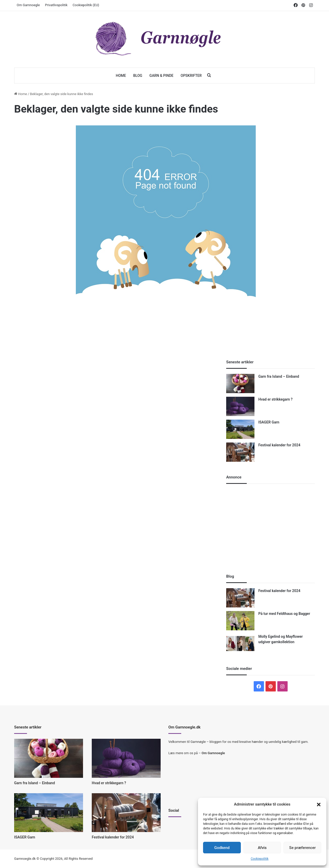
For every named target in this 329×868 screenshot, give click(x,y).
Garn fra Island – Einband (279, 376)
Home (121, 76)
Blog (138, 76)
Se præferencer (302, 848)
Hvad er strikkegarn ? (275, 399)
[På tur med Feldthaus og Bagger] (240, 621)
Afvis (262, 848)
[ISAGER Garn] (240, 429)
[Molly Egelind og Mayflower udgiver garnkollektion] (240, 644)
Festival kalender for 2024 (279, 445)
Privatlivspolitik (56, 5)
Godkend (222, 848)
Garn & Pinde (161, 76)
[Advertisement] (166, 341)
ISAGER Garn (269, 422)
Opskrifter (191, 76)
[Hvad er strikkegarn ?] (240, 406)
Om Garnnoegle (28, 5)
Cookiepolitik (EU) (86, 5)
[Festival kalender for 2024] (240, 452)
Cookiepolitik (259, 859)
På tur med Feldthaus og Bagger (284, 614)
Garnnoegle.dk (25, 859)
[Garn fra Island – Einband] (240, 384)
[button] (319, 805)
